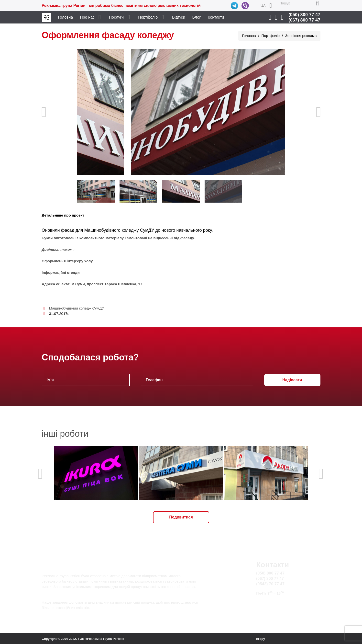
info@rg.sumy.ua (271, 603)
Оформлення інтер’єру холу (67, 261)
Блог (196, 17)
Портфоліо (148, 17)
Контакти (216, 17)
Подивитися (181, 517)
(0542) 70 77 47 (270, 584)
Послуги (116, 17)
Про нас (87, 17)
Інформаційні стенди (61, 272)
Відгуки (179, 17)
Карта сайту (267, 608)
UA (263, 6)
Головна (66, 17)
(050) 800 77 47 (304, 15)
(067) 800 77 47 (304, 20)
